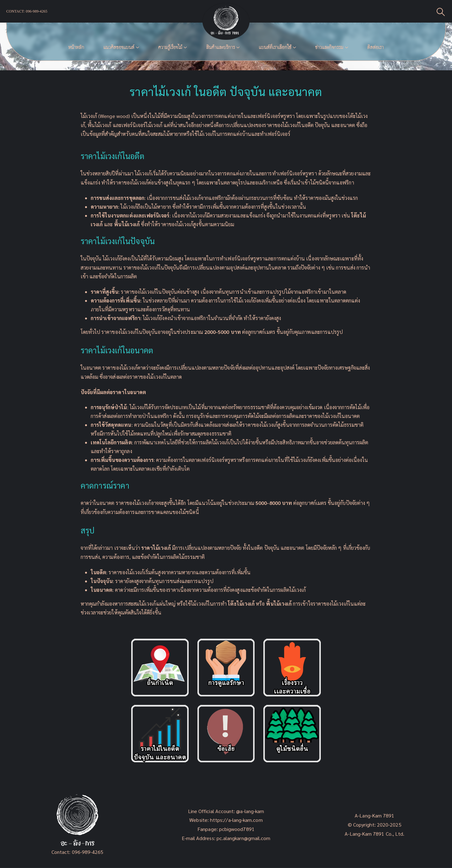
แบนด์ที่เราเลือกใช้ (275, 47)
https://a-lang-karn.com (236, 820)
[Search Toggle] (441, 11)
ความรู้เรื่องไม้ (170, 47)
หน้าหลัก (76, 47)
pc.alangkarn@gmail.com (243, 838)
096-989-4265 (88, 852)
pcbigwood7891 (237, 829)
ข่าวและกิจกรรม (329, 47)
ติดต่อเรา (375, 47)
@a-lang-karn (250, 811)
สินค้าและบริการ (220, 47)
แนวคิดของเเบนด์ (119, 47)
